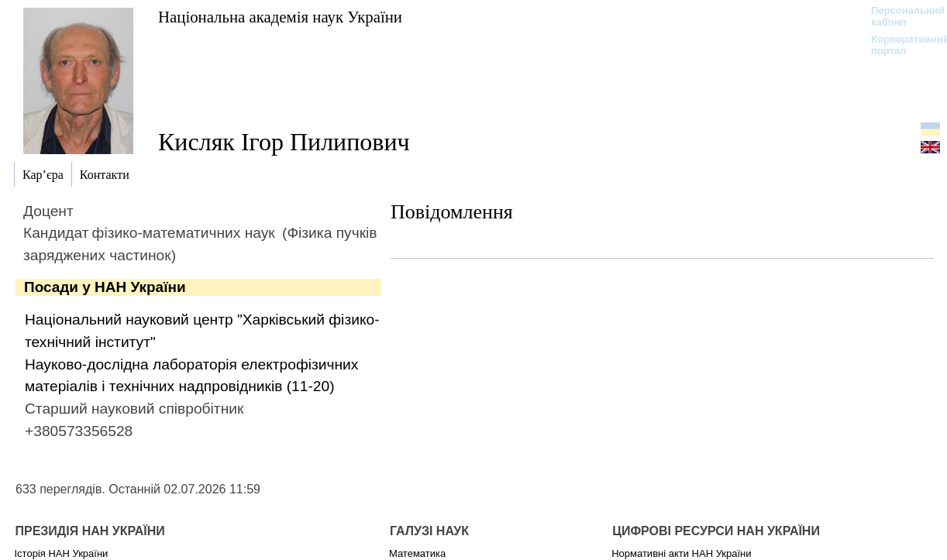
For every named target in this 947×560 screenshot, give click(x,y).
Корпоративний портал (900, 45)
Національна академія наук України (280, 17)
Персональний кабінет (900, 16)
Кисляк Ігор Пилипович (284, 142)
